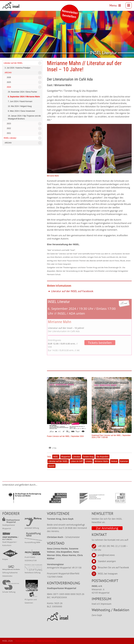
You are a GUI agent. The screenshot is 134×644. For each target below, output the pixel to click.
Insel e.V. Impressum (101, 604)
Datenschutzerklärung (47, 641)
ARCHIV (8, 73)
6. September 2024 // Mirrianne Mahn (24, 97)
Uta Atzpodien (102, 457)
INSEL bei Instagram (108, 574)
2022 (9, 128)
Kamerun (124, 461)
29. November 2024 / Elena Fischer (22, 92)
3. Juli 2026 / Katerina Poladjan (17, 68)
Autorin (51, 466)
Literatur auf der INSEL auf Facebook (72, 291)
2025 (9, 82)
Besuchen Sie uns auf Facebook (113, 567)
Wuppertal (66, 457)
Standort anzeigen (107, 561)
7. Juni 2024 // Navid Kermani (20, 101)
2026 (9, 77)
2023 (9, 124)
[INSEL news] (11, 5)
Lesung (89, 461)
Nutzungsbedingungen (25, 641)
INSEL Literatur (10, 138)
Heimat (114, 461)
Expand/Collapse (40, 63)
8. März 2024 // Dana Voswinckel (21, 111)
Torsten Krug (88, 457)
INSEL (56, 457)
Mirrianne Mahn (101, 461)
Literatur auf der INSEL (13, 63)
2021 (9, 133)
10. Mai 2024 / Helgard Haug (20, 106)
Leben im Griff (77, 461)
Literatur (76, 457)
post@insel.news (106, 555)
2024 (9, 87)
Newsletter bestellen (70, 14)
